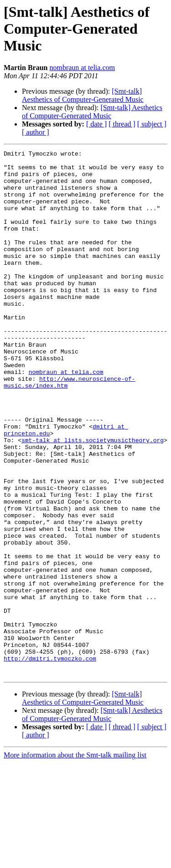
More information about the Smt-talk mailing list (75, 860)
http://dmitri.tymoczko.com (50, 761)
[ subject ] (152, 124)
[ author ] (36, 132)
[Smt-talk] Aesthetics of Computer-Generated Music (83, 95)
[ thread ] (122, 124)
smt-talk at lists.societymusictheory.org (93, 499)
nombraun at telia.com (82, 68)
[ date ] (96, 124)
